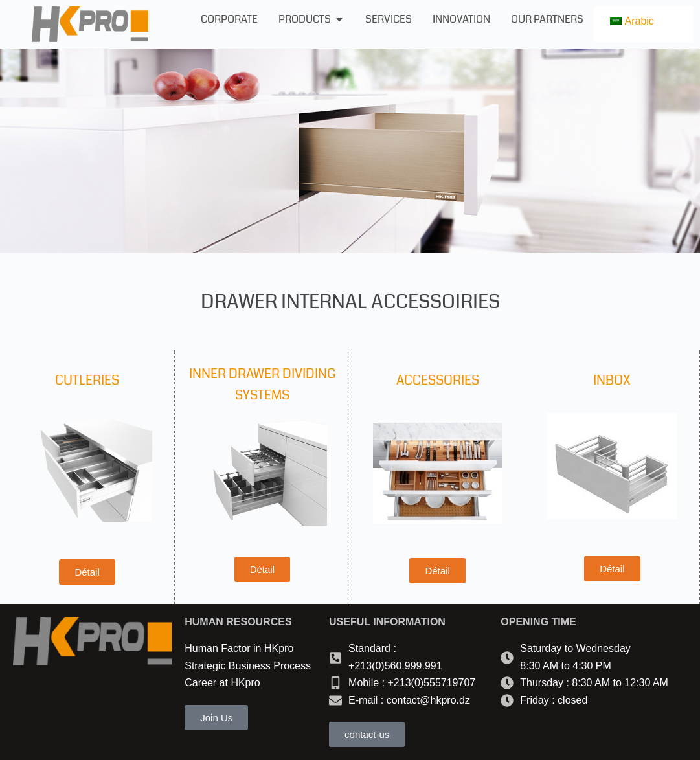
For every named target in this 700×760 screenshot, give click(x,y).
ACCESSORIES (438, 380)
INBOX (612, 380)
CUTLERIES (87, 380)
